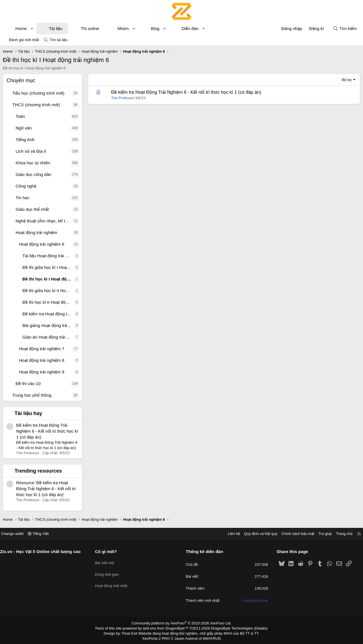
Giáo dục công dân (33, 174)
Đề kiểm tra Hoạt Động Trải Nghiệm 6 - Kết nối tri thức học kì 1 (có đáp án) (47, 431)
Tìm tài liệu (59, 40)
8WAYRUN (209, 637)
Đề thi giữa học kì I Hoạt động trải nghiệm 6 (48, 267)
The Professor (123, 98)
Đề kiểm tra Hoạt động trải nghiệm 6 (48, 314)
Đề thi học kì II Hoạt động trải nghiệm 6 (48, 302)
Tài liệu (56, 28)
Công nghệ (26, 186)
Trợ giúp (321, 534)
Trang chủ (340, 534)
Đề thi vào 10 (28, 383)
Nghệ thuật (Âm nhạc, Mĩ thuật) (44, 221)
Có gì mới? (108, 551)
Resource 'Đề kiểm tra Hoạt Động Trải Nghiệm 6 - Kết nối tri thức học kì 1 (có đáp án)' (46, 489)
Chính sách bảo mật (294, 534)
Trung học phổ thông (32, 395)
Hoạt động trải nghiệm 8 (42, 360)
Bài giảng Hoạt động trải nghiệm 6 (48, 325)
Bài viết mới (107, 561)
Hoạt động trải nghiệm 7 (42, 349)
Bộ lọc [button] (347, 80)
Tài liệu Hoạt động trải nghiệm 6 (48, 256)
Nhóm (123, 28)
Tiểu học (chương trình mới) (38, 93)
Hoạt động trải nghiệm (36, 232)
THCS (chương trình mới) (36, 105)
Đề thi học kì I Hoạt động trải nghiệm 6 (48, 279)
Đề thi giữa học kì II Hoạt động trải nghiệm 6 (48, 291)
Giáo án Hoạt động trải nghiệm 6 (48, 337)
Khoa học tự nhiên (33, 163)
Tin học (23, 198)
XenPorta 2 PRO (158, 637)
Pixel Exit (134, 632)
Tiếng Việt (43, 534)
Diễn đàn (190, 28)
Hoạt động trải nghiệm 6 (42, 244)
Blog (155, 28)
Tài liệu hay (28, 413)
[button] (32, 28)
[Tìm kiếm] (345, 28)
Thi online (90, 28)
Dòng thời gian (109, 571)
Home (21, 28)
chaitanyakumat (253, 601)
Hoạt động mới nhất (113, 582)
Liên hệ (229, 534)
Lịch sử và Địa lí (31, 151)
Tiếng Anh (25, 140)
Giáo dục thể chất (32, 209)
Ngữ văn (24, 128)
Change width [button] (17, 534)
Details (255, 628)
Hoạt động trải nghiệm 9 (42, 372)
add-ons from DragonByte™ (167, 628)
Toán (20, 116)
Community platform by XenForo (182, 623)
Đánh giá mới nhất (24, 40)
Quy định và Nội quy (256, 534)
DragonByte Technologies (228, 628)
